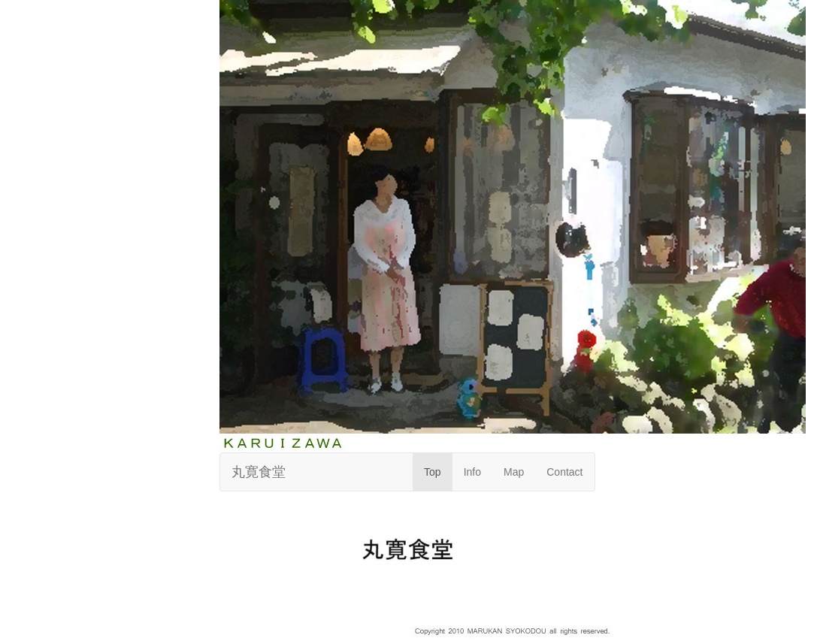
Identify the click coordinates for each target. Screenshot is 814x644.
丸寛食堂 (259, 472)
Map (514, 472)
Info (472, 472)
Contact (564, 472)
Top (433, 472)
